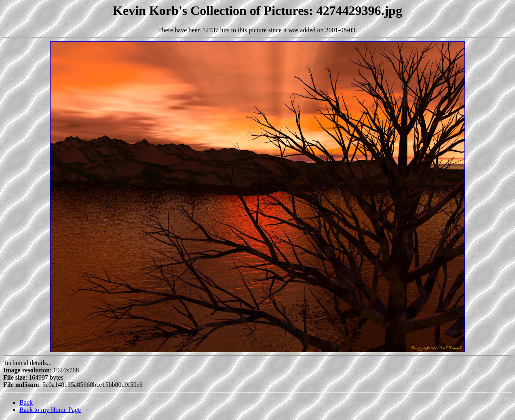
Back (26, 402)
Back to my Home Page (50, 410)
